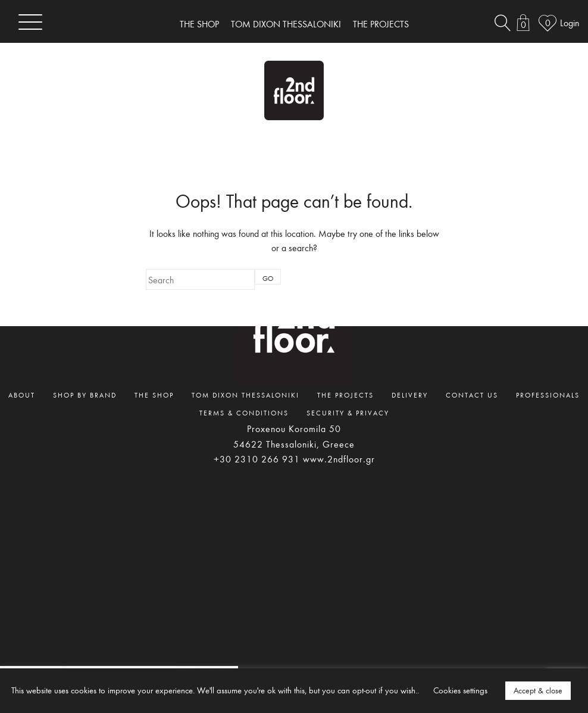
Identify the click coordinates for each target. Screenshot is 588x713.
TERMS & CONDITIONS (244, 412)
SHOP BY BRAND (85, 395)
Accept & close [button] (538, 690)
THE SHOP (199, 24)
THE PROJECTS (381, 24)
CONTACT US (472, 395)
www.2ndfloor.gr (339, 459)
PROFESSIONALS (548, 395)
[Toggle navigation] (30, 22)
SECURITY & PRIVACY (348, 412)
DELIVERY (410, 395)
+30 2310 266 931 (257, 459)
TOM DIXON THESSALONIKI (286, 24)
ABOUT (22, 395)
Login (570, 23)
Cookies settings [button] (460, 690)
